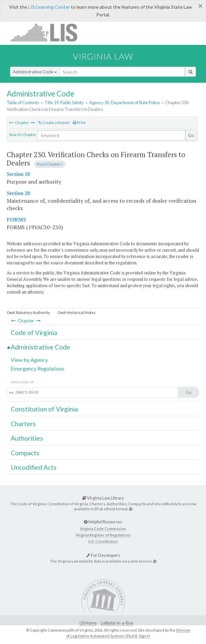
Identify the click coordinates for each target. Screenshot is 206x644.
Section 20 (18, 193)
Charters (23, 424)
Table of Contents (23, 103)
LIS (48, 32)
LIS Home (88, 623)
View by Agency (29, 360)
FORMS (16, 220)
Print (79, 122)
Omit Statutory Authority (28, 312)
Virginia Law (103, 56)
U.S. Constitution (103, 541)
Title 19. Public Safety (64, 103)
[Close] (200, 6)
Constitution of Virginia (44, 409)
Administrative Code (35, 72)
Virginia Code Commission (103, 529)
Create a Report (54, 122)
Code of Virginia (34, 333)
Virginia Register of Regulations (103, 535)
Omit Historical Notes (77, 312)
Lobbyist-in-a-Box (117, 623)
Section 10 (18, 174)
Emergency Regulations (38, 368)
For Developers (103, 555)
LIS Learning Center (49, 7)
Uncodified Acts (34, 467)
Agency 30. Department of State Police (125, 103)
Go (191, 135)
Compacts (25, 453)
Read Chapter (50, 164)
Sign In (144, 636)
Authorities (27, 438)
